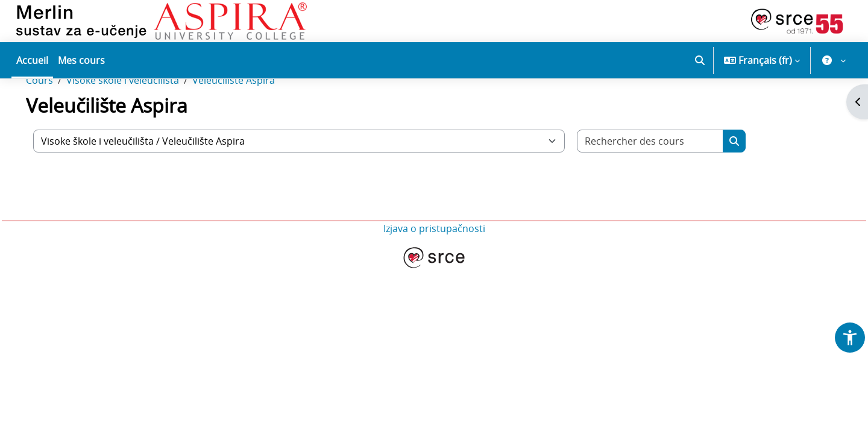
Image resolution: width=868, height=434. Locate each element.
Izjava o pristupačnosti (434, 268)
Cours (56, 119)
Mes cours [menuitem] (81, 60)
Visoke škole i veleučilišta (140, 119)
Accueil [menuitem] (32, 60)
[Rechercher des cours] (667, 180)
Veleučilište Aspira (250, 119)
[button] (700, 60)
